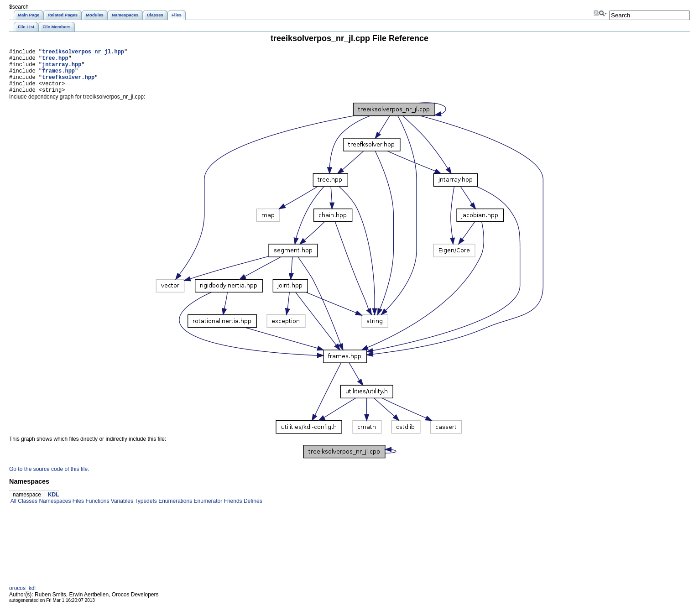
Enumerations (175, 511)
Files (77, 511)
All (13, 511)
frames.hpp (58, 76)
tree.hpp (55, 60)
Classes (27, 511)
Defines (252, 511)
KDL (54, 504)
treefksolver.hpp (68, 84)
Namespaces (54, 511)
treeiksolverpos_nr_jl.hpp (83, 53)
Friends (232, 511)
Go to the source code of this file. (49, 479)
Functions (97, 511)
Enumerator (207, 511)
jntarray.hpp (62, 68)
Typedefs (145, 511)
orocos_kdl (22, 598)
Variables (121, 511)
